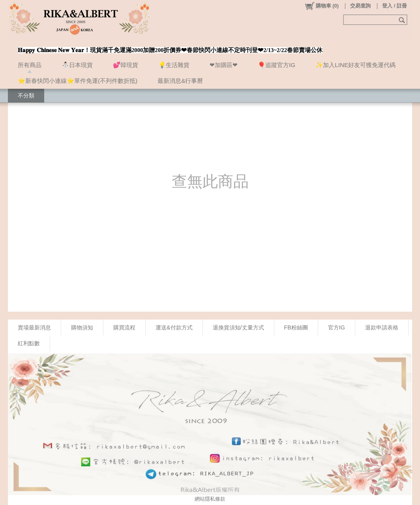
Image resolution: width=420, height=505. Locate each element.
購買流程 (124, 327)
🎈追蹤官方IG (277, 65)
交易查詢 (360, 6)
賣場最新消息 (34, 327)
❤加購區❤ (224, 65)
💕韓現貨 (126, 65)
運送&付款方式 (174, 327)
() (322, 6)
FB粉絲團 (296, 327)
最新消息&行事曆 (180, 81)
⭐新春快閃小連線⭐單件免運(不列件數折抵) (78, 81)
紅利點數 (29, 343)
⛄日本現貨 (77, 65)
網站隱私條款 (210, 499)
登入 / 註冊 (395, 6)
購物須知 (82, 327)
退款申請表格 (382, 327)
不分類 (26, 95)
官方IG (337, 327)
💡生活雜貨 (174, 65)
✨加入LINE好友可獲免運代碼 (355, 65)
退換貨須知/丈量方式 (238, 327)
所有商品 (30, 65)
